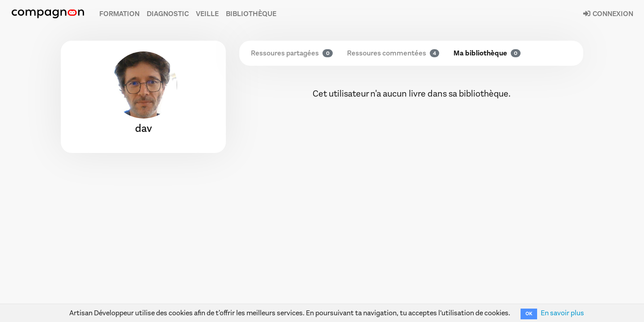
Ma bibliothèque (487, 53)
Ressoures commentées (393, 53)
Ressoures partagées (292, 53)
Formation (119, 14)
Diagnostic (168, 14)
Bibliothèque (251, 14)
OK (529, 314)
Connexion (608, 14)
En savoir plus (562, 313)
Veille (207, 14)
